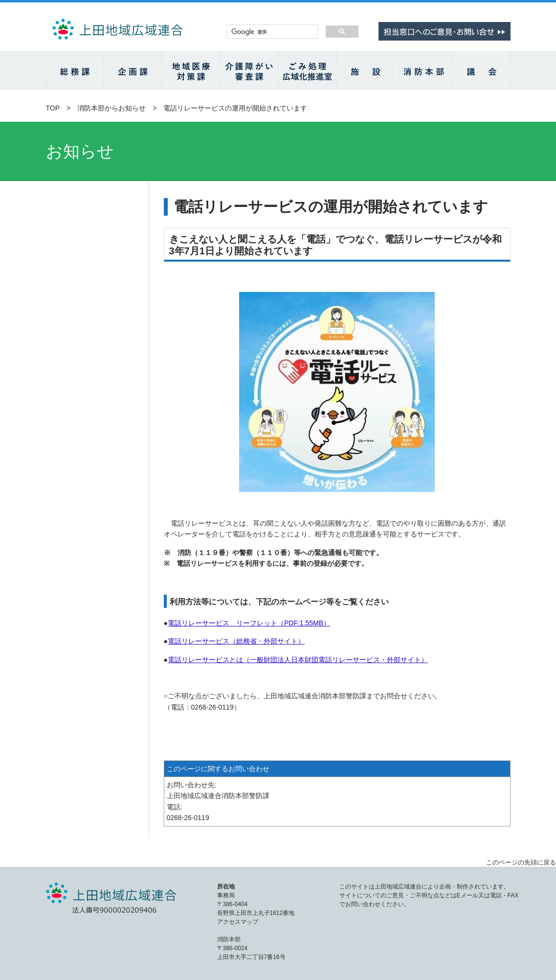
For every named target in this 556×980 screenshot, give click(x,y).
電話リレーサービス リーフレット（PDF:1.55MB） (249, 623)
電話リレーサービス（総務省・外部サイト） (236, 641)
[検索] (271, 32)
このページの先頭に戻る (521, 862)
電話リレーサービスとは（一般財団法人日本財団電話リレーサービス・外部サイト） (298, 660)
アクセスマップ (238, 922)
